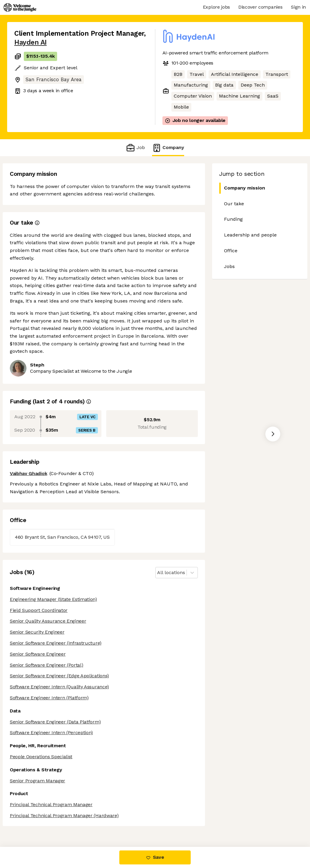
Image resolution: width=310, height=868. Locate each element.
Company (168, 148)
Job (135, 148)
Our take (234, 204)
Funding (233, 219)
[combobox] (158, 573)
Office (231, 251)
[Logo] (20, 7)
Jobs (229, 266)
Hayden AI (30, 42)
